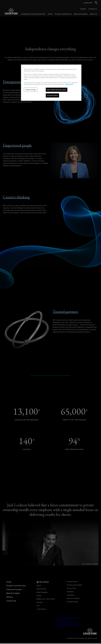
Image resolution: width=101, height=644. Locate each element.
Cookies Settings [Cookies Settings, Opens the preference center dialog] (30, 90)
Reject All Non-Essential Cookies (57, 90)
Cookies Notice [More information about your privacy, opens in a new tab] (69, 84)
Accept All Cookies (52, 95)
